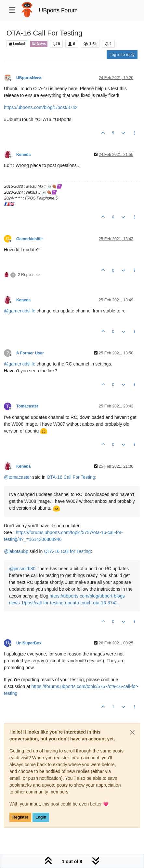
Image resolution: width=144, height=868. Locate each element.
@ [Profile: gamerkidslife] (20, 311)
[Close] (132, 732)
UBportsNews (29, 78)
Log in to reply (122, 55)
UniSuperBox (29, 643)
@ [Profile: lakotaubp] (16, 551)
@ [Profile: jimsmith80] (22, 569)
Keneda (23, 155)
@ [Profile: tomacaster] (17, 477)
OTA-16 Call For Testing (71, 477)
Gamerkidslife (29, 239)
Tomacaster (27, 406)
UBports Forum (58, 10)
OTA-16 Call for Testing (67, 551)
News (39, 44)
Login (41, 817)
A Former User (30, 353)
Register (20, 817)
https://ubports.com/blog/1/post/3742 (41, 107)
